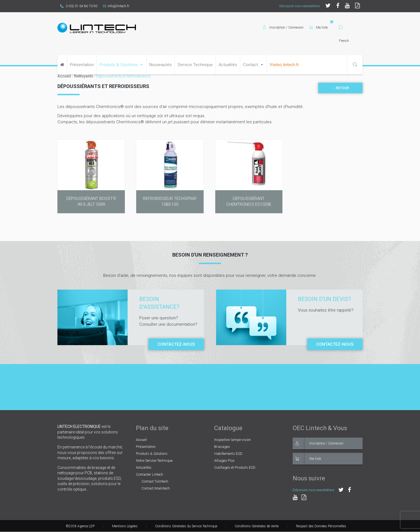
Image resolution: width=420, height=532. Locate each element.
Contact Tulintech (155, 481)
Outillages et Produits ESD (235, 467)
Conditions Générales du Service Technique (186, 526)
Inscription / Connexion (318, 443)
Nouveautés (160, 65)
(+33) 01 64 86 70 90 (79, 6)
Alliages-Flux (224, 461)
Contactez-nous (176, 344)
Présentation (82, 65)
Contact (251, 65)
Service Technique (195, 65)
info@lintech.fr (116, 6)
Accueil (64, 76)
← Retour (340, 88)
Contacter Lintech (150, 474)
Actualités (228, 65)
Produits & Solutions (119, 65)
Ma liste (318, 27)
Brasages (222, 447)
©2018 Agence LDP (80, 526)
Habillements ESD (228, 454)
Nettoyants (84, 76)
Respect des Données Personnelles (321, 526)
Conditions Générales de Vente (257, 526)
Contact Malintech (156, 488)
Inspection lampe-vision (232, 440)
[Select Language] (351, 41)
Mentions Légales (125, 526)
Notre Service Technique (154, 461)
